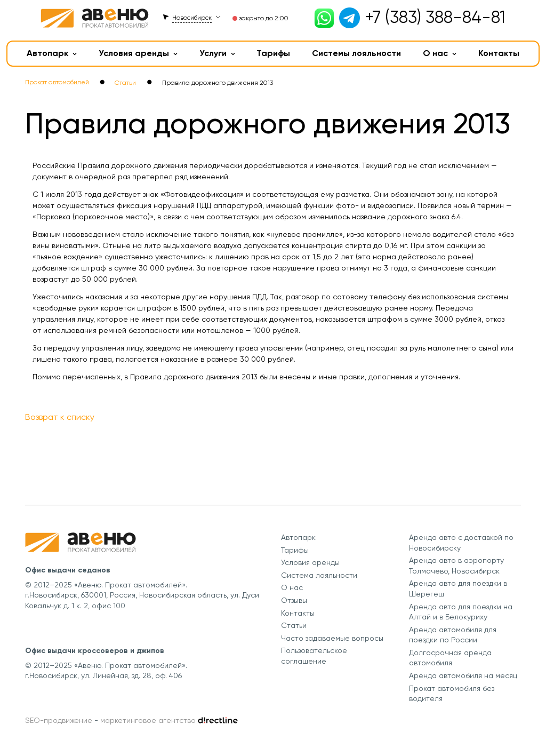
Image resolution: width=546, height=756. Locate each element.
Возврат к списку (60, 417)
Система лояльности (319, 575)
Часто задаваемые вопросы (332, 638)
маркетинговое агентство (148, 720)
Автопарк (52, 53)
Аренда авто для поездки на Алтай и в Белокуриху (461, 612)
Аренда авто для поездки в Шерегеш (458, 588)
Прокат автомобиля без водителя (452, 694)
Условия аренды (138, 53)
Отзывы (294, 600)
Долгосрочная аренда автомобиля (450, 658)
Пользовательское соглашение (314, 656)
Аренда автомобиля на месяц (463, 675)
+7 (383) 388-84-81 (435, 17)
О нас (440, 53)
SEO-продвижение (59, 720)
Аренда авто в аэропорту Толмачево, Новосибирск (456, 566)
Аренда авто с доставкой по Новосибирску (461, 543)
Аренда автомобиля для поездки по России (453, 635)
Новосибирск (192, 18)
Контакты (499, 53)
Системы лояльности (356, 53)
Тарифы (273, 53)
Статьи (294, 625)
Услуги (217, 53)
